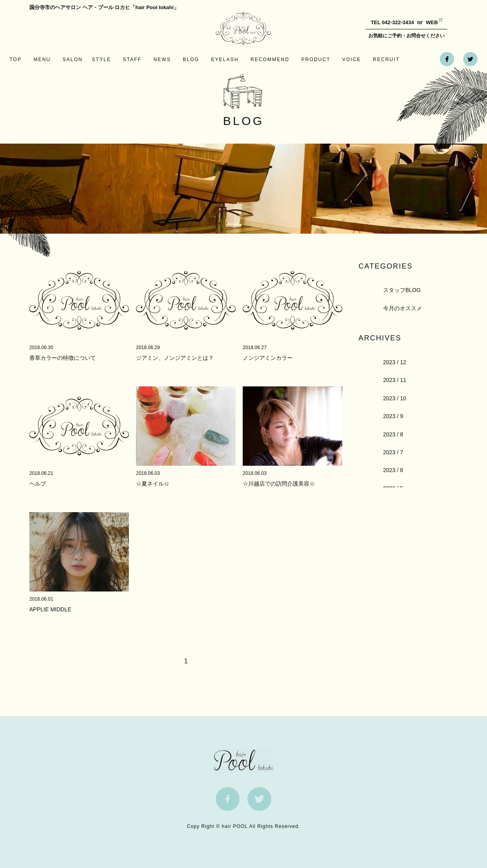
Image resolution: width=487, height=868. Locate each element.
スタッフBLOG (402, 290)
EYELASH (225, 60)
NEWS (162, 60)
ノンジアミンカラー (268, 358)
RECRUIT (386, 60)
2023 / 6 (393, 470)
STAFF (132, 60)
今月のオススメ (403, 308)
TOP (15, 60)
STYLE (102, 60)
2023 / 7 (393, 452)
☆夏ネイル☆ (153, 484)
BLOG (191, 60)
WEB (426, 22)
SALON (73, 60)
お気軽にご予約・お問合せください (406, 36)
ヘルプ (38, 484)
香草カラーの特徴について (63, 358)
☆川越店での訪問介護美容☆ (279, 484)
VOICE (352, 60)
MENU (42, 60)
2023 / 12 (395, 362)
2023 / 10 (395, 398)
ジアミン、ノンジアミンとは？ (175, 358)
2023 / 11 (395, 380)
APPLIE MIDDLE (50, 609)
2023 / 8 (393, 434)
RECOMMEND (270, 60)
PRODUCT (316, 60)
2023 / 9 (393, 416)
